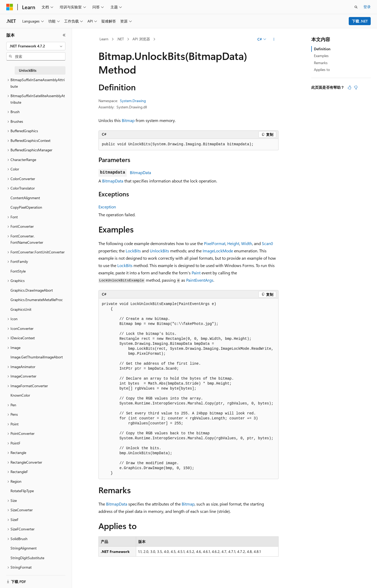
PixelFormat (215, 243)
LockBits (133, 251)
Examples (321, 56)
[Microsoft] (10, 7)
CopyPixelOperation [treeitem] (26, 207)
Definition (322, 49)
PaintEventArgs (200, 280)
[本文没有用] (356, 87)
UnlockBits (159, 251)
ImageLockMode (218, 251)
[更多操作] (274, 39)
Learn (104, 39)
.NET (120, 39)
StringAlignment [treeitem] (24, 548)
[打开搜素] (356, 7)
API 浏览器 (141, 39)
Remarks (321, 63)
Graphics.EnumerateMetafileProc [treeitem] (37, 300)
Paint (196, 273)
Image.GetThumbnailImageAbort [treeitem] (37, 357)
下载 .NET (360, 21)
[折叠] (64, 35)
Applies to (322, 70)
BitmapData (140, 172)
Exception (107, 207)
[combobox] (36, 46)
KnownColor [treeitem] (20, 395)
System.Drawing (133, 101)
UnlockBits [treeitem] (28, 70)
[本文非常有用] (350, 87)
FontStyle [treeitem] (18, 271)
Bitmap (128, 120)
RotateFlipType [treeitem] (22, 491)
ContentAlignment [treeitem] (25, 198)
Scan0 (267, 243)
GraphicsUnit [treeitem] (21, 309)
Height (233, 243)
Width (247, 243)
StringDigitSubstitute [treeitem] (27, 558)
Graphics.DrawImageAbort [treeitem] (32, 290)
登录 (367, 7)
